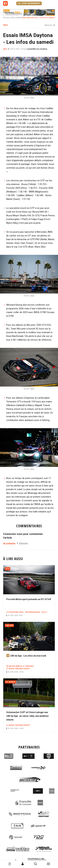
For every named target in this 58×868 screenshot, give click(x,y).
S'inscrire (23, 543)
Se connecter (9, 543)
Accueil (6, 18)
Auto (13, 18)
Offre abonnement (29, 3)
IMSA (18, 18)
